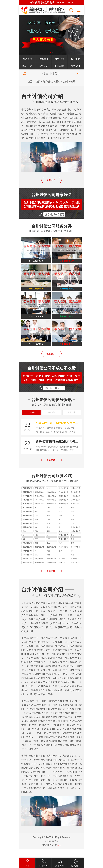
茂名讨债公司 (27, 532)
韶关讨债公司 (27, 517)
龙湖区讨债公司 (51, 509)
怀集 (48, 524)
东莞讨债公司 (27, 556)
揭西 (48, 560)
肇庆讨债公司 (27, 524)
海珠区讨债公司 (76, 497)
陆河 (36, 544)
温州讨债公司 (51, 568)
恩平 (73, 528)
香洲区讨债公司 (39, 505)
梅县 (24, 540)
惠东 (48, 536)
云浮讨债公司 (27, 564)
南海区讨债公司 (51, 513)
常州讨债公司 (76, 572)
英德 (73, 552)
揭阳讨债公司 (27, 560)
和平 (48, 548)
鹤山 (60, 528)
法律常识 (51, 420)
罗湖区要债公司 (51, 501)
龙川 (24, 548)
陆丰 (48, 544)
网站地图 (47, 854)
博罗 (36, 536)
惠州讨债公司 (27, 536)
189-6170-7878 (54, 214)
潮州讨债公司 (51, 556)
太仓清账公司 (27, 568)
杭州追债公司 (27, 572)
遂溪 (36, 520)
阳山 (48, 552)
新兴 (36, 564)
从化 (48, 497)
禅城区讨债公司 (39, 513)
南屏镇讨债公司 (76, 505)
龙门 (60, 536)
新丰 (73, 517)
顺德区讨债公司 (63, 513)
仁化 (48, 517)
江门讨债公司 (27, 528)
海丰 (24, 544)
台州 (65, 82)
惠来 (60, 560)
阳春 (73, 548)
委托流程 (60, 66)
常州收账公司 (51, 572)
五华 (60, 540)
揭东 (36, 560)
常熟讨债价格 (39, 568)
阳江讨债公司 (63, 548)
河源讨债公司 (63, 544)
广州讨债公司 (27, 497)
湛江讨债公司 (27, 520)
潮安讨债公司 (63, 556)
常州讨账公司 (63, 572)
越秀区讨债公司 (63, 497)
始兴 (36, 517)
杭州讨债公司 (39, 572)
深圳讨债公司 (27, 501)
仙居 (73, 82)
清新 (60, 552)
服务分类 (76, 66)
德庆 (73, 524)
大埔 (36, 540)
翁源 (60, 517)
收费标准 (43, 59)
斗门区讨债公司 (51, 505)
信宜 (73, 532)
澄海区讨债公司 (63, 509)
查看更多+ (52, 361)
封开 (60, 524)
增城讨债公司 (39, 497)
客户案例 (76, 59)
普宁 (73, 560)
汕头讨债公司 (27, 509)
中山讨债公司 (39, 556)
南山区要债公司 (63, 501)
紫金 (73, 544)
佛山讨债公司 (27, 513)
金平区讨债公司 (39, 509)
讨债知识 (31, 420)
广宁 (36, 524)
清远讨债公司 (27, 552)
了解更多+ (52, 180)
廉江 (60, 520)
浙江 (58, 82)
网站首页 (27, 59)
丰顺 (48, 540)
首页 (38, 82)
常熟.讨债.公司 (63, 568)
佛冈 (36, 552)
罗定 (73, 564)
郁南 (48, 564)
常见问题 (72, 420)
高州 (48, 532)
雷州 (73, 520)
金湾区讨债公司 (63, 505)
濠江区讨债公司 (76, 509)
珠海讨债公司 (27, 505)
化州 (60, 532)
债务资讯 (43, 66)
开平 (48, 528)
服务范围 (60, 59)
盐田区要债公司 (76, 501)
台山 (36, 528)
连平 (36, 548)
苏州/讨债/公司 (75, 568)
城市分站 (27, 66)
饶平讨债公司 (76, 556)
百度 (54, 854)
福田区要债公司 (39, 501)
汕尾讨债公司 (76, 540)
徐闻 (48, 520)
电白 (36, 532)
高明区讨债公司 (76, 513)
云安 (60, 564)
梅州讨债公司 (76, 536)
